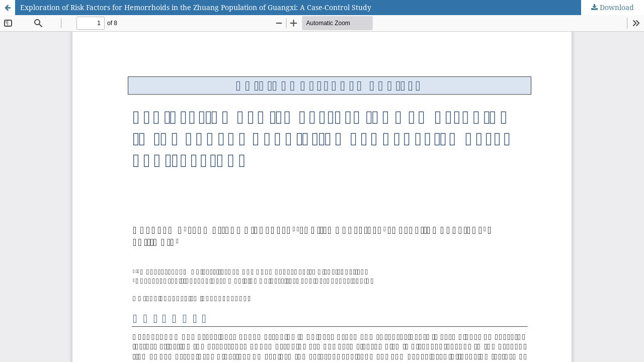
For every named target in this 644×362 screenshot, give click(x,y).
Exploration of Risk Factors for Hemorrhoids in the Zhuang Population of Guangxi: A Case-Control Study (196, 7)
